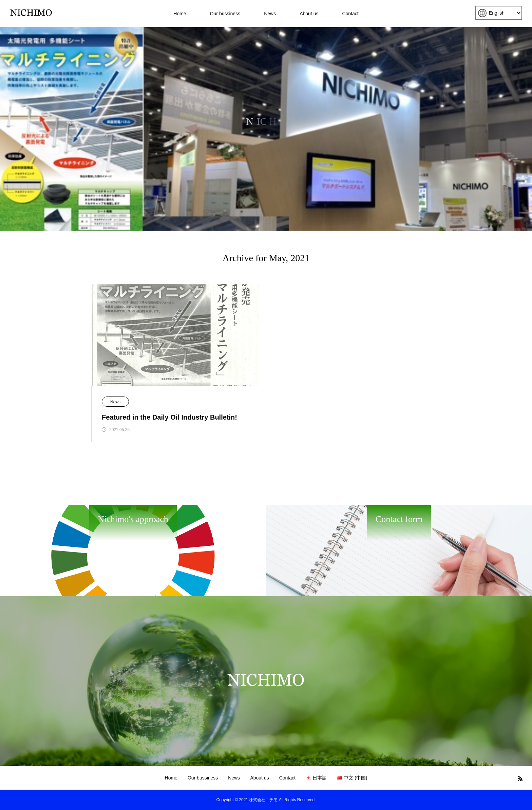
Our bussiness (225, 14)
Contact (350, 14)
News (270, 14)
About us (309, 14)
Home (180, 14)
